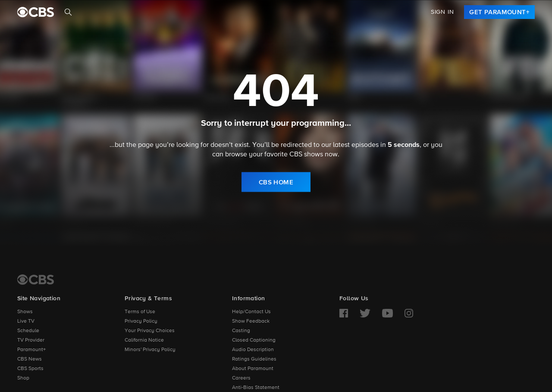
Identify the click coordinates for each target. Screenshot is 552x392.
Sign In (442, 12)
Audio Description (253, 350)
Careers (241, 378)
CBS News (30, 359)
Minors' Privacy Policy (150, 350)
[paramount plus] (36, 12)
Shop (23, 378)
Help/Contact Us (251, 312)
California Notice (144, 340)
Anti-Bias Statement (256, 388)
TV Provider (31, 340)
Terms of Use (140, 312)
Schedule (28, 331)
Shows (25, 312)
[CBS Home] (36, 280)
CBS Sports (30, 369)
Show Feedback (251, 321)
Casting (241, 331)
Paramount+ (31, 350)
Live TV (26, 321)
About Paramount (253, 369)
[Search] (68, 12)
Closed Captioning (254, 340)
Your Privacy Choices (150, 331)
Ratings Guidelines (254, 359)
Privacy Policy (141, 321)
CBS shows (306, 154)
